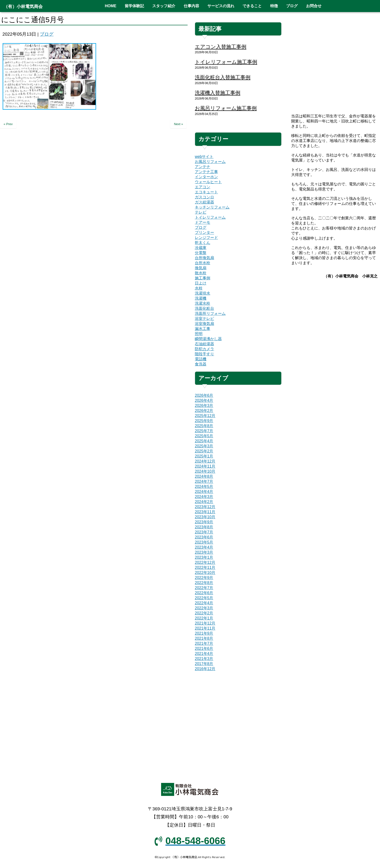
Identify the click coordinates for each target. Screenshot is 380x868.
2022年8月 (204, 583)
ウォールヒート (208, 182)
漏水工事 (203, 329)
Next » (178, 124)
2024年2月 (204, 502)
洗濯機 (201, 298)
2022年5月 (204, 598)
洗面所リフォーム (210, 313)
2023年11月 (205, 512)
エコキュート (206, 192)
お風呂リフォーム (210, 162)
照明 (199, 334)
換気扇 (201, 268)
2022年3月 (204, 608)
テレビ (201, 212)
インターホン (206, 177)
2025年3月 (204, 446)
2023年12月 (205, 507)
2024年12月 (205, 461)
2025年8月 (204, 426)
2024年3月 (204, 497)
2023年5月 (204, 542)
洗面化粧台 (204, 308)
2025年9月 (204, 421)
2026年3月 (204, 406)
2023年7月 (204, 532)
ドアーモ (203, 222)
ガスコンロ (204, 197)
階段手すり (204, 354)
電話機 (201, 359)
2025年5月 (204, 436)
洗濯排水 (203, 293)
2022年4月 (204, 603)
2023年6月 (204, 537)
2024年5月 (204, 487)
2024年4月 (204, 492)
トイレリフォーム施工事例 (226, 62)
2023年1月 (204, 557)
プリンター (204, 232)
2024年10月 (205, 471)
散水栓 (201, 273)
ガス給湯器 (204, 202)
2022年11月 (205, 568)
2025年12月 (205, 416)
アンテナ (203, 167)
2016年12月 (205, 669)
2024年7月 (204, 481)
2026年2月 (204, 411)
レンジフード (206, 238)
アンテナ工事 (206, 172)
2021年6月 (204, 649)
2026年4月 (204, 400)
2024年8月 (204, 476)
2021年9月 (204, 633)
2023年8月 (204, 527)
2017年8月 (204, 664)
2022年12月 (205, 562)
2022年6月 (204, 593)
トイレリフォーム (210, 217)
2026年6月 (204, 395)
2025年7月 (204, 431)
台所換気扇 (204, 258)
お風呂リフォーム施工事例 (226, 108)
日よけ (201, 283)
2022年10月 (205, 573)
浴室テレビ (204, 319)
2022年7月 (204, 588)
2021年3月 (204, 659)
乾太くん (203, 243)
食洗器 (201, 364)
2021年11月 (205, 628)
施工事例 (203, 278)
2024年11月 (205, 466)
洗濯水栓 (203, 303)
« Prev (8, 124)
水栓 (199, 288)
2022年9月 (204, 578)
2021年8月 (204, 638)
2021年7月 (204, 643)
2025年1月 (204, 456)
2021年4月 (204, 654)
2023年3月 (204, 552)
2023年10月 (205, 517)
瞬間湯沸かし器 (208, 339)
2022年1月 (204, 618)
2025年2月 (204, 451)
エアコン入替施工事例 (221, 47)
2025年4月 (204, 441)
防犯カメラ (204, 349)
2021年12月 (205, 623)
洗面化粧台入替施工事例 (223, 77)
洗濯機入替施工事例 (218, 93)
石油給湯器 (204, 344)
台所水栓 (203, 263)
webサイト (204, 157)
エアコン (203, 187)
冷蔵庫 (201, 248)
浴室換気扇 (204, 324)
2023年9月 (204, 522)
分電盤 (201, 253)
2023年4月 (204, 547)
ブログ (47, 34)
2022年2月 (204, 613)
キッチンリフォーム (212, 207)
